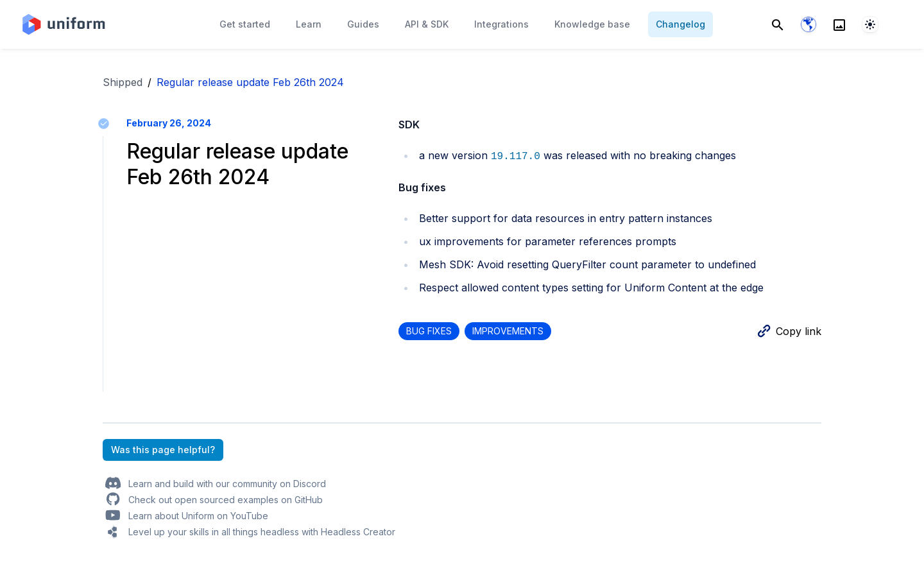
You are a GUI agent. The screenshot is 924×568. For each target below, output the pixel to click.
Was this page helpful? (163, 450)
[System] (870, 24)
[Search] (778, 24)
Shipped (123, 82)
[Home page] (63, 24)
